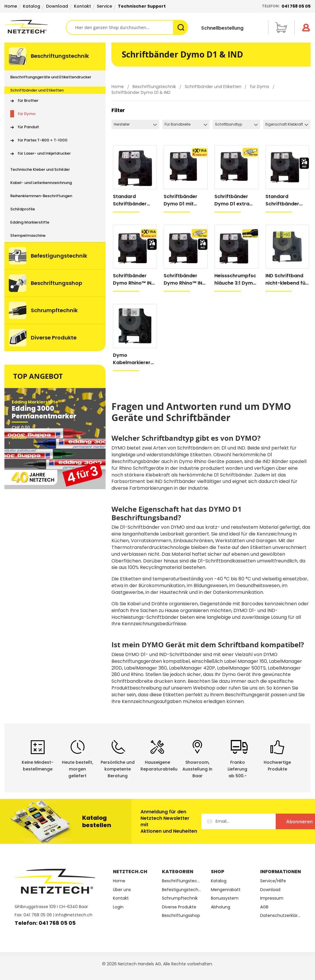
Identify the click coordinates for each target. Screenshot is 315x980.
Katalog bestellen (97, 821)
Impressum (272, 898)
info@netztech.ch (74, 915)
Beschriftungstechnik (155, 87)
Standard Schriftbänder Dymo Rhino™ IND (286, 200)
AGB (264, 907)
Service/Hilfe (273, 881)
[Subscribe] (279, 821)
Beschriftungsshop (181, 916)
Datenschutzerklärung (280, 916)
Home (11, 6)
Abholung (221, 907)
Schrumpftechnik (180, 898)
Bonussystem (225, 898)
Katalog (32, 6)
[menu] (55, 197)
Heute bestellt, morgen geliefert (77, 769)
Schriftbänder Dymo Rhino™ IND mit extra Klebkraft (134, 279)
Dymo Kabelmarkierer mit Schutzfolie (132, 359)
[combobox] (127, 27)
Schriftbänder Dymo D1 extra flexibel (232, 200)
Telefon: (286, 6)
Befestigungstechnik (182, 890)
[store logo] (35, 27)
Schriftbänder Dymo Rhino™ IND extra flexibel (185, 279)
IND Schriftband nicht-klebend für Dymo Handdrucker (286, 279)
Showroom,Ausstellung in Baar (197, 769)
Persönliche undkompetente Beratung (118, 769)
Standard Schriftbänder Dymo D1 (130, 200)
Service (104, 6)
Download (57, 6)
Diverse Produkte (179, 907)
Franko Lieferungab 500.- (237, 769)
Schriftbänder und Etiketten (214, 87)
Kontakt (82, 6)
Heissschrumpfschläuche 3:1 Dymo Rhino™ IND (235, 279)
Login (118, 907)
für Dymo (260, 87)
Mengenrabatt (226, 890)
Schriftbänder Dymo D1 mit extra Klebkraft (182, 200)
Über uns (122, 890)
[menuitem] (55, 56)
